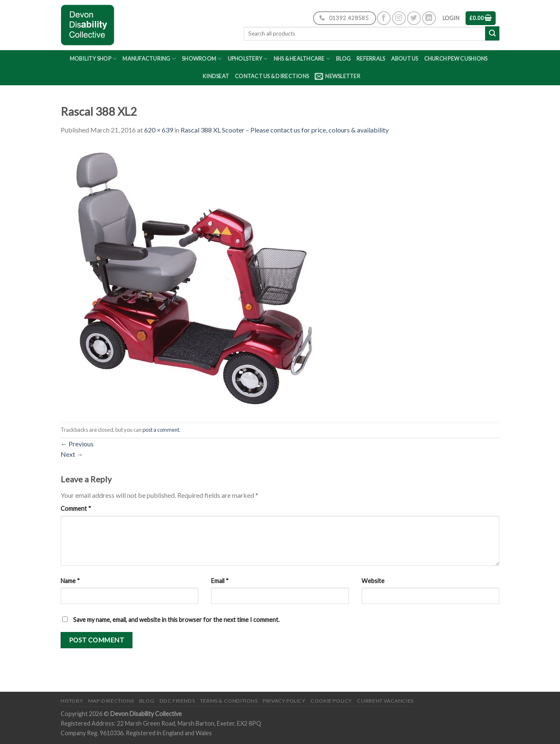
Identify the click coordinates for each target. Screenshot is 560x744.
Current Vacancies (385, 701)
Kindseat (216, 76)
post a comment (161, 430)
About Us (405, 59)
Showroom (202, 59)
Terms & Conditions (229, 701)
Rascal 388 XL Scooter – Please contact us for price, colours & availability (285, 130)
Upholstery (248, 59)
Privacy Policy (284, 701)
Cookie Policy (331, 701)
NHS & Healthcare (302, 59)
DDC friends (177, 701)
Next (72, 454)
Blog (343, 59)
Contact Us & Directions (272, 76)
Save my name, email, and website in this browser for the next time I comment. (176, 620)
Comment (76, 508)
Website (373, 581)
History (72, 701)
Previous (77, 444)
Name (70, 581)
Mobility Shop (93, 59)
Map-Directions (111, 701)
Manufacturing (149, 59)
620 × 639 (159, 130)
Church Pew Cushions (456, 59)
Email (220, 581)
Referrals (371, 59)
